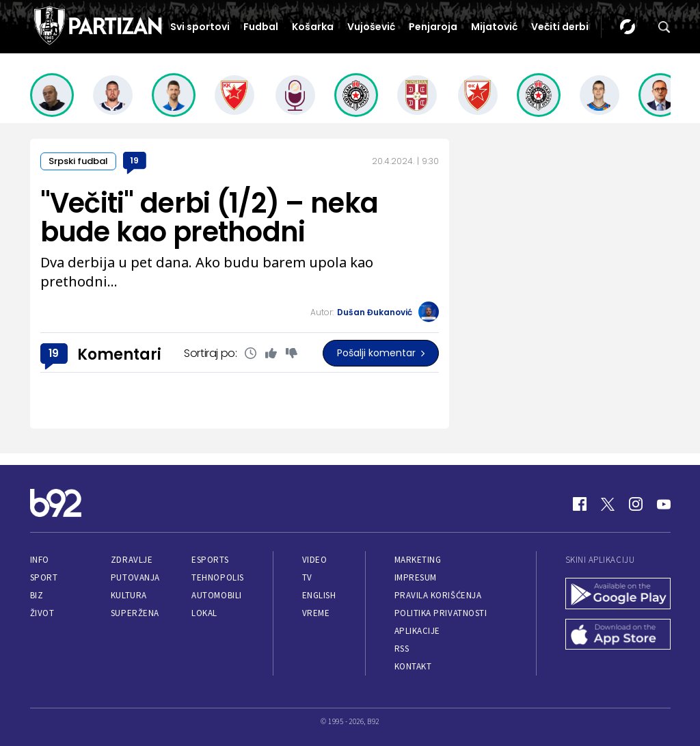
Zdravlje (132, 560)
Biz (37, 595)
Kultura (129, 595)
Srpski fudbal (78, 161)
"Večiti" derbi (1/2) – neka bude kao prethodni (210, 217)
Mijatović (494, 27)
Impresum (416, 577)
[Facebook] (580, 504)
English (319, 595)
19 (134, 160)
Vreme (316, 613)
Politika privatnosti (441, 613)
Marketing (418, 560)
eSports (210, 560)
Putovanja (135, 577)
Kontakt (413, 666)
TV (307, 577)
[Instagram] (636, 504)
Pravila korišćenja (438, 595)
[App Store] (618, 636)
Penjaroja (433, 27)
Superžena (135, 613)
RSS (402, 649)
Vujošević (371, 27)
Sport (44, 577)
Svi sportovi (200, 27)
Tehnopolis (217, 577)
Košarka (313, 27)
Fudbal (261, 27)
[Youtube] (664, 504)
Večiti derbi (560, 27)
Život (42, 613)
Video (315, 560)
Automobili (216, 595)
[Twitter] (608, 504)
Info (40, 560)
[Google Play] (618, 595)
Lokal (204, 613)
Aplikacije (417, 631)
